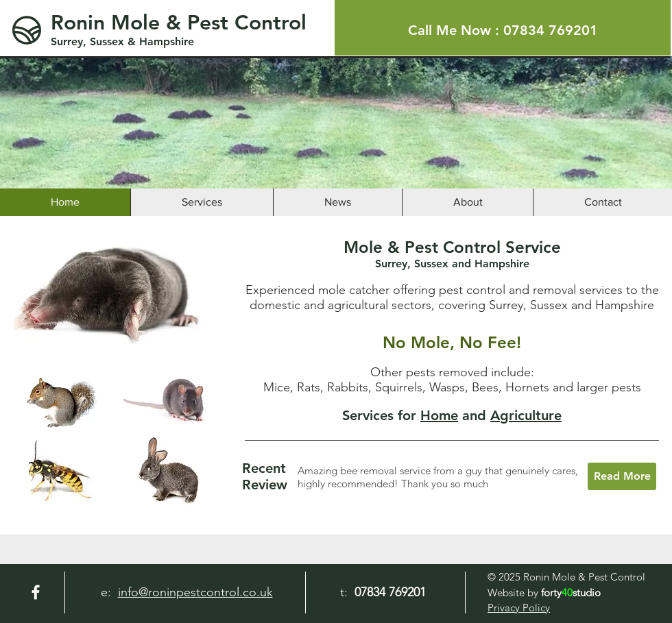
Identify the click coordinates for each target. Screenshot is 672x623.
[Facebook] (36, 592)
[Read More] (622, 476)
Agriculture (526, 415)
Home (439, 415)
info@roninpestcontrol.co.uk (195, 592)
